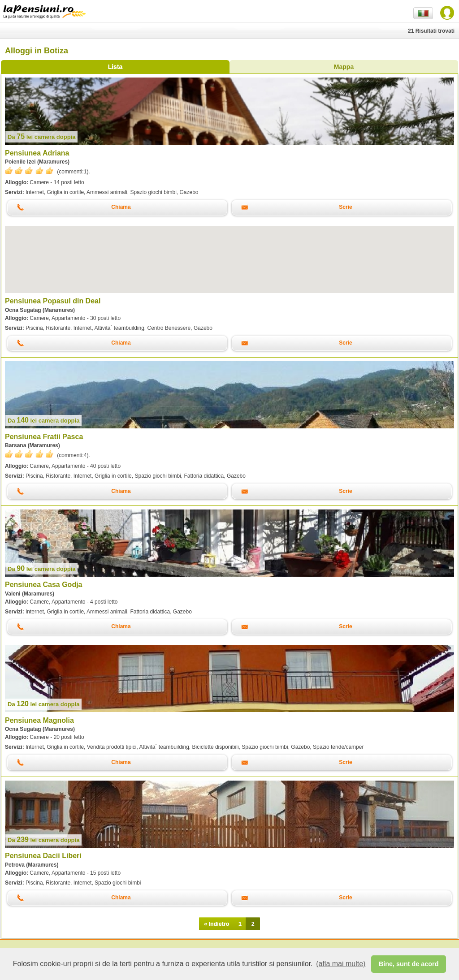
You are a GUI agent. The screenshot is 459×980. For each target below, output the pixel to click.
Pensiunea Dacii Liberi (43, 856)
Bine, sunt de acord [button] (409, 964)
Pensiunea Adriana (37, 153)
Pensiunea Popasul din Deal (53, 301)
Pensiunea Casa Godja (44, 585)
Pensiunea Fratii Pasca (44, 437)
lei (41, 137)
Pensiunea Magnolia (39, 720)
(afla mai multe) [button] (341, 964)
